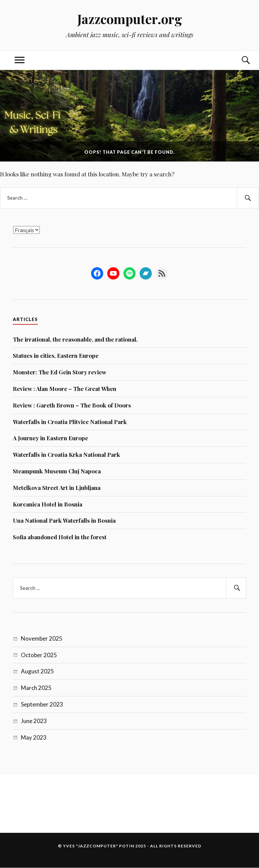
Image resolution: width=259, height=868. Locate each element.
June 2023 (34, 721)
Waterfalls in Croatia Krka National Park (66, 454)
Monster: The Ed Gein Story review (60, 372)
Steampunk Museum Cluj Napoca (57, 471)
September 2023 (42, 704)
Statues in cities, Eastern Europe (56, 355)
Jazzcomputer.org (130, 19)
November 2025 (42, 638)
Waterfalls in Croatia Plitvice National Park (70, 422)
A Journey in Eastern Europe (50, 438)
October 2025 (39, 655)
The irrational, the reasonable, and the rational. (75, 339)
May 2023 (34, 737)
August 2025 (37, 671)
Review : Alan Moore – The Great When (65, 389)
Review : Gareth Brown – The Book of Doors (72, 405)
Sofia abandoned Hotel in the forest (60, 537)
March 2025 (36, 688)
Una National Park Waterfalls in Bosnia (64, 520)
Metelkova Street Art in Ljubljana (57, 488)
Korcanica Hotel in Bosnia (48, 504)
